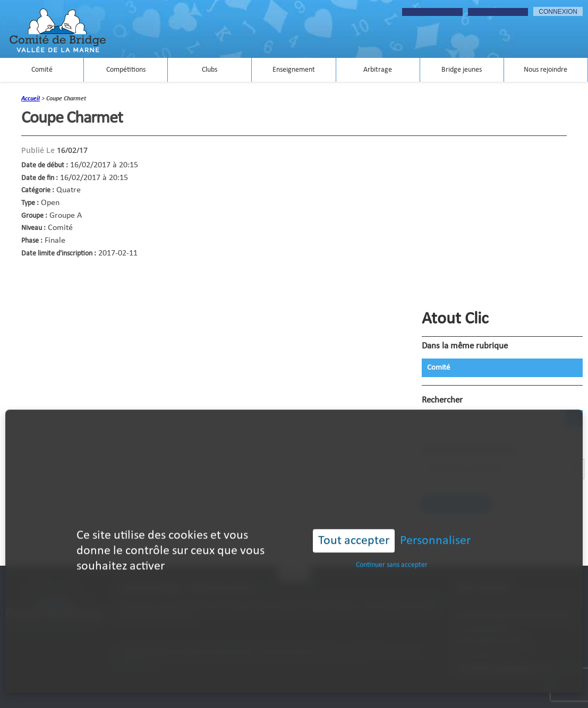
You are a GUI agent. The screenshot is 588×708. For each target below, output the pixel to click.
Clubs (210, 70)
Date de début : (45, 165)
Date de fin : (40, 178)
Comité (42, 70)
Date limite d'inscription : (59, 254)
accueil (31, 99)
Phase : (32, 241)
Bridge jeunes (462, 70)
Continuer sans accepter (392, 552)
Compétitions (126, 70)
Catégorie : (38, 190)
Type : (30, 203)
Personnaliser (435, 527)
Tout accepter (354, 527)
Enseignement (294, 70)
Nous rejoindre (546, 70)
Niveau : (33, 228)
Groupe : (34, 216)
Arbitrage (378, 70)
